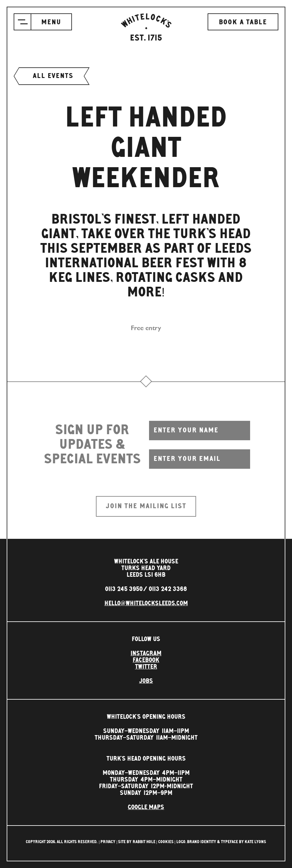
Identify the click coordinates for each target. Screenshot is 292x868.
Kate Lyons (255, 842)
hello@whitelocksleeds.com (146, 603)
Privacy (108, 842)
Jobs (146, 681)
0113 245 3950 (124, 589)
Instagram (146, 654)
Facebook (146, 660)
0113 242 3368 (168, 589)
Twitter (146, 667)
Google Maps (146, 807)
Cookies (166, 842)
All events (52, 76)
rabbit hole (144, 842)
